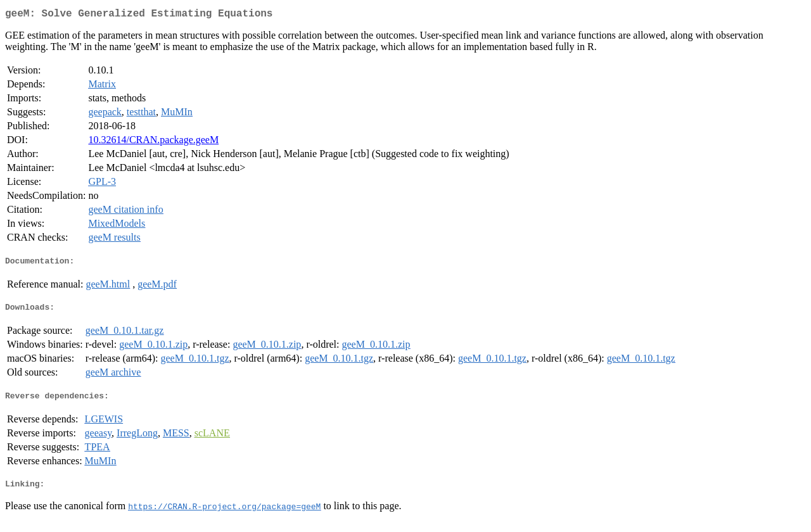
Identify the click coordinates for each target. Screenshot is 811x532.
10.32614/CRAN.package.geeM (153, 142)
